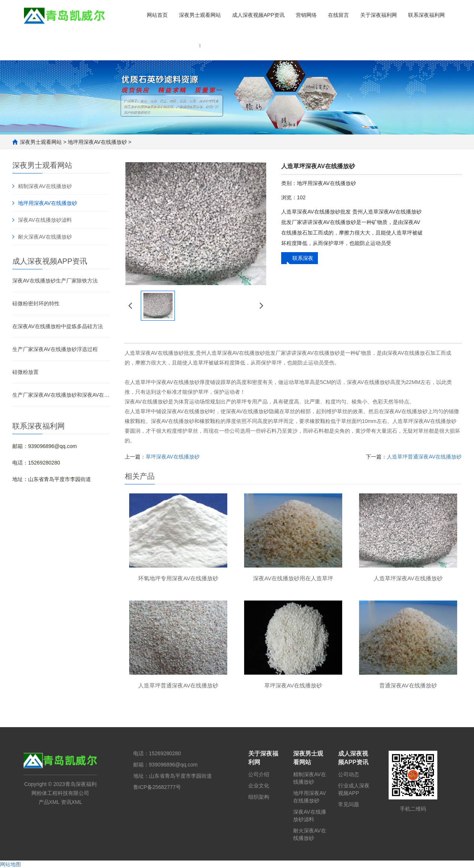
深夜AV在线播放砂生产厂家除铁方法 (55, 281)
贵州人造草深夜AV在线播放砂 (231, 353)
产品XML (49, 802)
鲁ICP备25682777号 (157, 787)
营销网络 (306, 15)
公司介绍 (259, 774)
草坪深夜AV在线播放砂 (173, 457)
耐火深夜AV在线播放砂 (45, 237)
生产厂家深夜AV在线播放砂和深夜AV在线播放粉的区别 (61, 395)
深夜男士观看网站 (200, 15)
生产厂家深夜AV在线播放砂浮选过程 (55, 349)
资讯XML (72, 802)
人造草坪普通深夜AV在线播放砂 (424, 457)
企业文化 (259, 786)
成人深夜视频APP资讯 (258, 15)
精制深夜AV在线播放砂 (45, 186)
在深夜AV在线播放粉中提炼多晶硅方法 (58, 326)
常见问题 (349, 804)
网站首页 (157, 15)
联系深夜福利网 (426, 15)
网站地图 (10, 864)
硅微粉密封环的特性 (36, 303)
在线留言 (338, 15)
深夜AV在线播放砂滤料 (45, 220)
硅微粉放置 (25, 372)
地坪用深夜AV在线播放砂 (97, 142)
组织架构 (259, 797)
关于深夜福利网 (379, 15)
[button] (200, 45)
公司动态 (349, 774)
